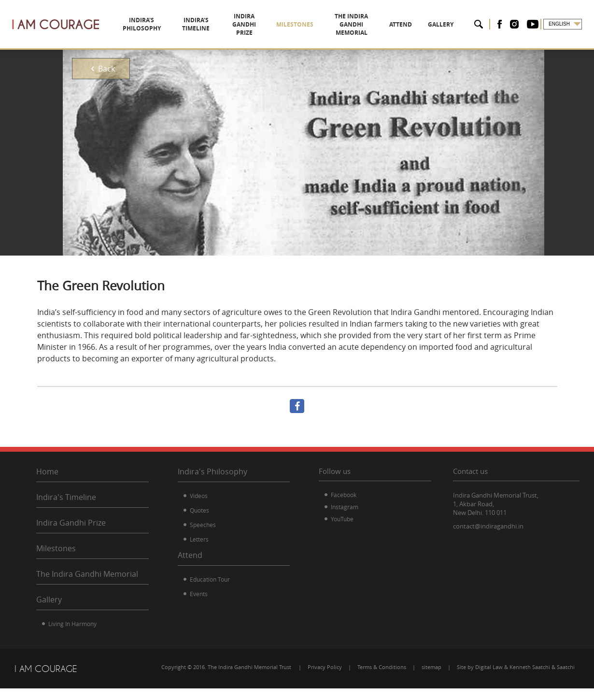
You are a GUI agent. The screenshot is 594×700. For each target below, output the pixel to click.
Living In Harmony (72, 624)
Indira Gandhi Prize (71, 523)
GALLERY (447, 24)
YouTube (342, 519)
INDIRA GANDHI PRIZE (255, 24)
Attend (190, 555)
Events (199, 594)
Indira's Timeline (66, 497)
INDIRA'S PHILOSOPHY (143, 24)
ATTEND (420, 24)
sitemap (431, 667)
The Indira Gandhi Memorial (87, 574)
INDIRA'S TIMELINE (200, 24)
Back (101, 69)
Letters (199, 539)
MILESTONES (304, 24)
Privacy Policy (325, 667)
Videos (199, 496)
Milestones (56, 548)
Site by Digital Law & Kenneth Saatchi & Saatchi (516, 667)
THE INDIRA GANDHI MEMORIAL (366, 24)
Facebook (344, 495)
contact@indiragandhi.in (488, 526)
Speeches (203, 525)
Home (47, 471)
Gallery (49, 600)
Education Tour (210, 579)
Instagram (345, 507)
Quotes (199, 510)
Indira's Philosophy (212, 471)
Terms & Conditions (382, 667)
